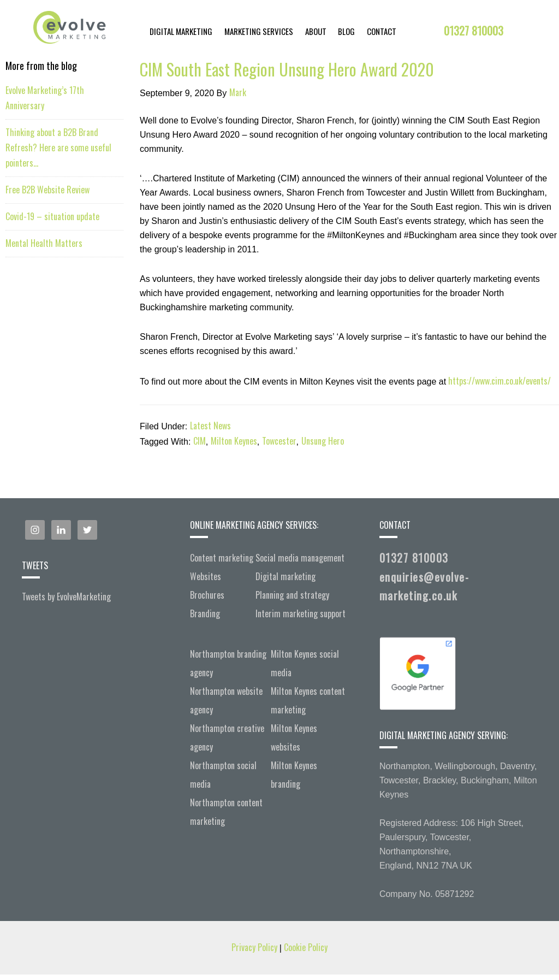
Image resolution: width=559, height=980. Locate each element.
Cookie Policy (306, 947)
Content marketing (222, 558)
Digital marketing (286, 576)
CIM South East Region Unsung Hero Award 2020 (287, 69)
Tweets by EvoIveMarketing (66, 597)
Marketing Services (259, 31)
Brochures (207, 595)
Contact (382, 31)
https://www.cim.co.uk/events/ (498, 381)
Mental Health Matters (44, 243)
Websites (206, 576)
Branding (205, 613)
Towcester (279, 441)
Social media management (300, 558)
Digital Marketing (181, 31)
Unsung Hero (323, 441)
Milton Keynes (234, 441)
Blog (346, 31)
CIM (200, 441)
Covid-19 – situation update (52, 216)
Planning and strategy (292, 595)
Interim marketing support (301, 613)
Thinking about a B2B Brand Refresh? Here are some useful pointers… (58, 147)
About (316, 31)
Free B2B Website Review (47, 190)
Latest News (210, 426)
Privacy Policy (255, 947)
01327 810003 (474, 31)
